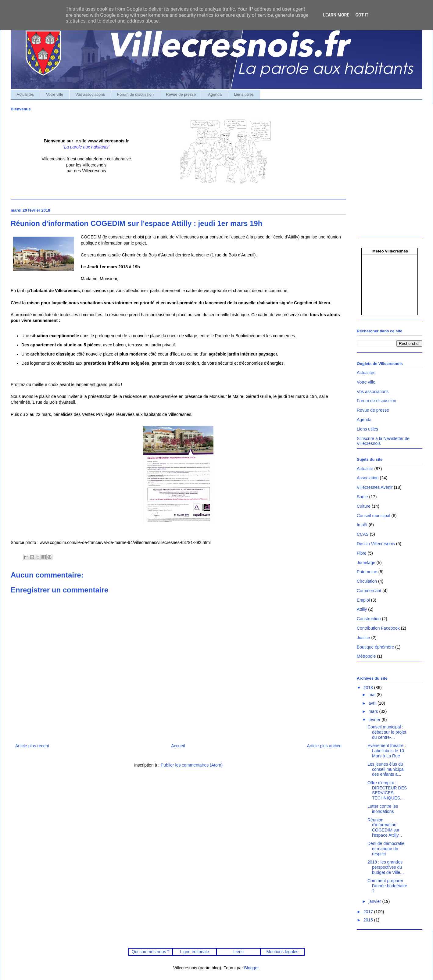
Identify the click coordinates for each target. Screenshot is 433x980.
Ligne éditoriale (194, 952)
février (375, 720)
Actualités (25, 94)
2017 (369, 912)
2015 (369, 920)
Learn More (336, 15)
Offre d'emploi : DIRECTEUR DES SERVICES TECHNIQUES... (387, 790)
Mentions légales (283, 952)
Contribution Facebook (378, 628)
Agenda (215, 94)
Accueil (178, 746)
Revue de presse (181, 94)
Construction (369, 619)
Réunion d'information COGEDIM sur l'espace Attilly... (385, 828)
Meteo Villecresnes (390, 251)
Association (368, 478)
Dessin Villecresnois (376, 544)
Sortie (362, 497)
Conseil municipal (374, 516)
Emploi (363, 600)
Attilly (362, 609)
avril (373, 703)
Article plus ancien (324, 746)
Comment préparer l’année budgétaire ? (387, 886)
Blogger (251, 968)
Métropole (366, 656)
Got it (362, 15)
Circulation (367, 581)
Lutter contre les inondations (383, 809)
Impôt (362, 525)
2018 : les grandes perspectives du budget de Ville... (386, 867)
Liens (238, 952)
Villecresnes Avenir (375, 487)
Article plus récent (32, 746)
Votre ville (55, 94)
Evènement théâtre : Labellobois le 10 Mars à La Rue (387, 751)
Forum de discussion (135, 94)
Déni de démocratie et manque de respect (386, 849)
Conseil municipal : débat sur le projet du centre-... (387, 732)
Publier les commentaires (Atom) (192, 765)
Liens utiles (244, 94)
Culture (364, 506)
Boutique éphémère (375, 647)
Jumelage (366, 563)
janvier (375, 901)
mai (372, 695)
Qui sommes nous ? (151, 952)
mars (374, 711)
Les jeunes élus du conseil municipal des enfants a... (386, 769)
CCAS (363, 534)
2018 (369, 688)
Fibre (362, 553)
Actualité (365, 469)
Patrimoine (367, 572)
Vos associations (90, 94)
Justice (363, 638)
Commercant (369, 591)
